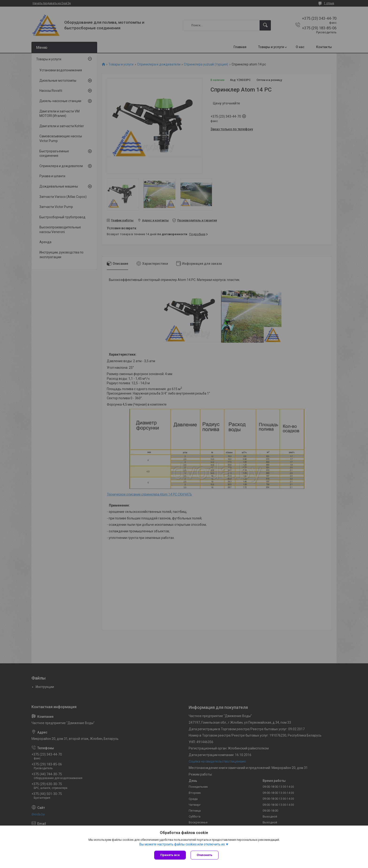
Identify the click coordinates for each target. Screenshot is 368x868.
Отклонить (205, 855)
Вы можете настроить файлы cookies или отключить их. (182, 844)
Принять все (170, 855)
